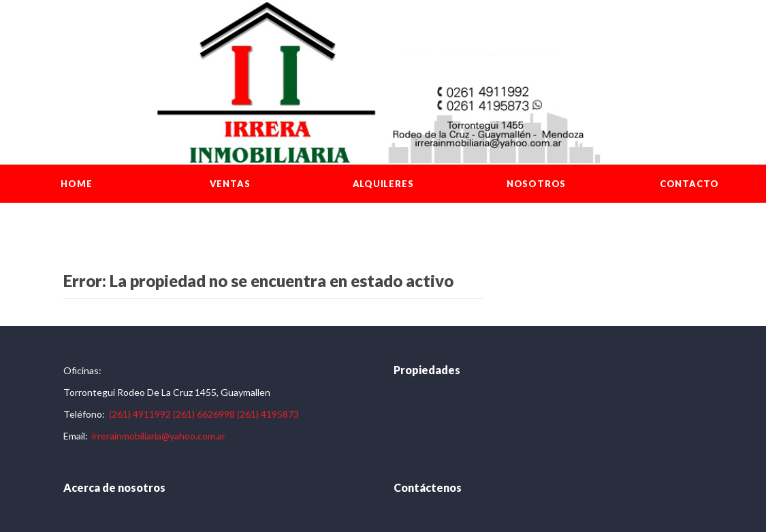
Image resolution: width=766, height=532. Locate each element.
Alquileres (383, 184)
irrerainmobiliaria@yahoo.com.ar (159, 436)
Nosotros (536, 184)
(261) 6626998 (204, 414)
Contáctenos (428, 487)
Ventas (230, 184)
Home (76, 184)
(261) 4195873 (268, 414)
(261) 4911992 (140, 414)
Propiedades (427, 370)
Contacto (689, 184)
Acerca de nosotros (114, 487)
